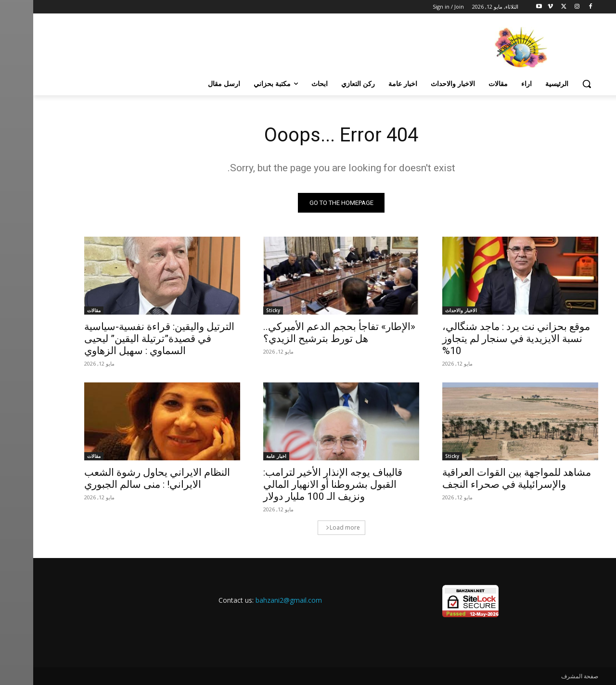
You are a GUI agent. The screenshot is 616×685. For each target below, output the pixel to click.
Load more (310, 527)
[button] (553, 84)
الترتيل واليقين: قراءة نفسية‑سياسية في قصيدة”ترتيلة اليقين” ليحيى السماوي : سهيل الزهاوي (126, 339)
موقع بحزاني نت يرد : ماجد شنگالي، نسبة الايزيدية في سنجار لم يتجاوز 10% (483, 339)
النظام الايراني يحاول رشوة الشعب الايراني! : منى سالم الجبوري (124, 478)
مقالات (61, 310)
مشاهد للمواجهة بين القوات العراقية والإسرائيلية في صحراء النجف (483, 478)
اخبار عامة (243, 456)
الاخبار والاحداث (428, 310)
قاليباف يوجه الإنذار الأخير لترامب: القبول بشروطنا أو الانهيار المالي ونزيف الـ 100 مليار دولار (300, 484)
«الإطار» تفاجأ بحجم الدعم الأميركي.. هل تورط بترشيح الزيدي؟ (306, 333)
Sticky (240, 310)
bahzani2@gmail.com (256, 600)
